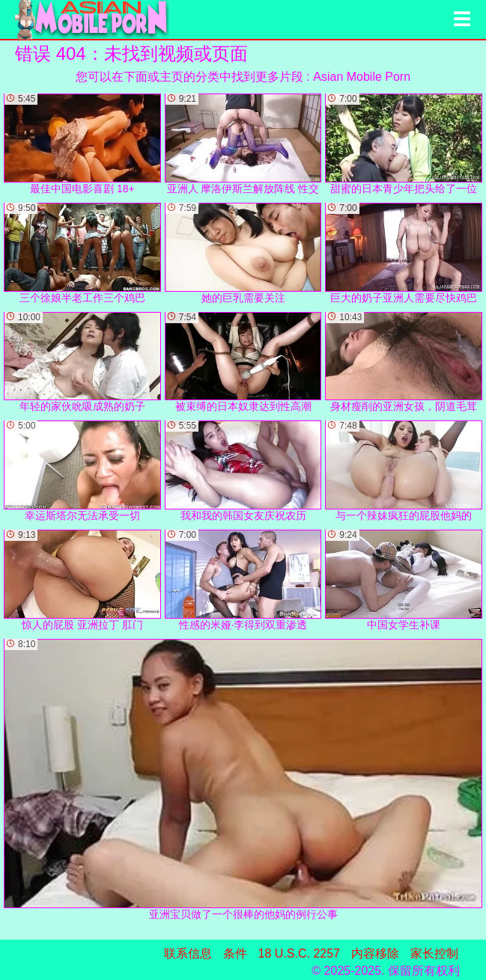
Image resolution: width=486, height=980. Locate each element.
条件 (235, 953)
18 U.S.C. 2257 (299, 953)
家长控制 (434, 953)
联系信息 (188, 953)
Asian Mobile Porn (362, 77)
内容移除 (375, 953)
